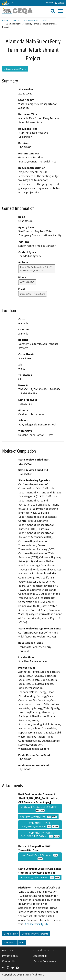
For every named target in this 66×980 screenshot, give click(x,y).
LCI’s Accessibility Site (36, 924)
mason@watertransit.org (33, 294)
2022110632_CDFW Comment (40, 877)
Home (5, 20)
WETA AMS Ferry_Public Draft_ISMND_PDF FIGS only (40, 834)
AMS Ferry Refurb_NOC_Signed (40, 857)
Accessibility (40, 956)
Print (22, 942)
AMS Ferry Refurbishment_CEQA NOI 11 (40, 809)
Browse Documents (45, 961)
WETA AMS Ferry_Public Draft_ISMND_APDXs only (40, 825)
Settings (60, 3)
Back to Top (9, 950)
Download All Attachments (35, 934)
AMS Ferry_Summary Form (38, 817)
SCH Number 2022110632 (35, 20)
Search (16, 20)
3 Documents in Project (15, 69)
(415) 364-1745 (27, 282)
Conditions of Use (44, 950)
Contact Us (49, 3)
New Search (10, 942)
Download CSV (11, 934)
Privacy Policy (10, 956)
